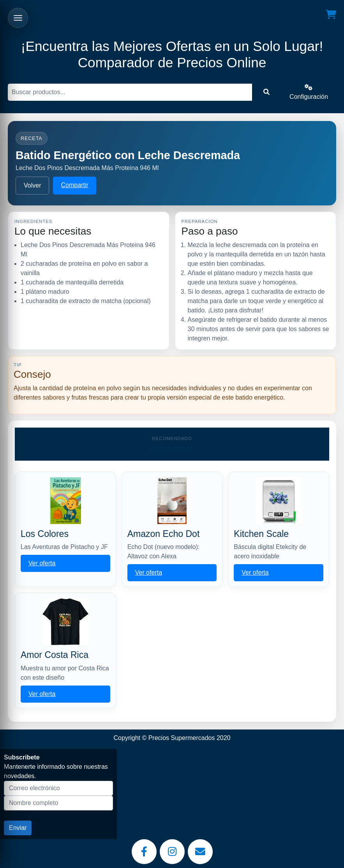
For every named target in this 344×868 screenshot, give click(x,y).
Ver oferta (42, 563)
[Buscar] (130, 92)
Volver (32, 185)
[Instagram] (172, 852)
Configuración (309, 92)
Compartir (74, 185)
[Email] (200, 852)
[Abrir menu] (18, 18)
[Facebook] (144, 852)
